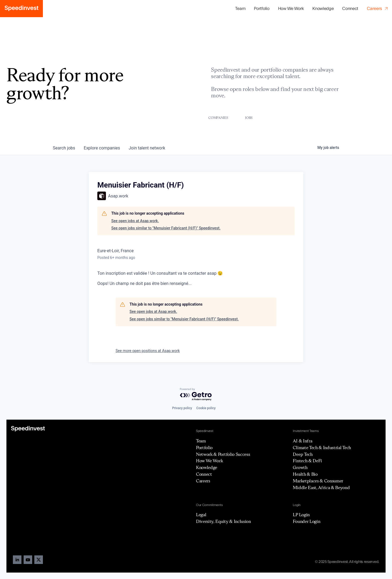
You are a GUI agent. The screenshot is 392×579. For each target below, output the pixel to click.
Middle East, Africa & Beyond (321, 488)
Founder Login (306, 521)
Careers (203, 481)
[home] (21, 9)
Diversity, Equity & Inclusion (223, 521)
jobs (64, 148)
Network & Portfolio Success (223, 454)
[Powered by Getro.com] (196, 395)
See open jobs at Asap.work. (135, 221)
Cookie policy (206, 408)
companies (102, 148)
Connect (350, 9)
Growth (300, 467)
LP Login (301, 515)
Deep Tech (303, 454)
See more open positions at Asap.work (148, 351)
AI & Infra (302, 441)
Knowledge (323, 9)
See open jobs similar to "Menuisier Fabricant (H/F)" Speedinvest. (166, 228)
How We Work (291, 9)
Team (240, 9)
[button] (262, 9)
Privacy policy (182, 408)
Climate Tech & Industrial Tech (322, 448)
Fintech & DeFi (307, 461)
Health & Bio (305, 474)
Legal (201, 515)
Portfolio (204, 448)
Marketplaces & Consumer (318, 481)
